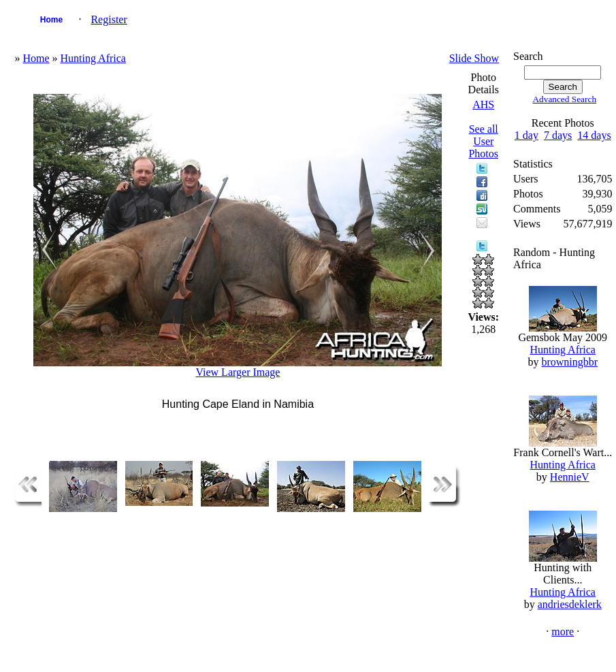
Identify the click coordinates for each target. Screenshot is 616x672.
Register (109, 19)
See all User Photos (483, 141)
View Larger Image (238, 372)
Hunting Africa (93, 58)
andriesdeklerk (570, 604)
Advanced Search (564, 99)
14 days (594, 135)
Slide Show (474, 58)
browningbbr (569, 362)
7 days (558, 135)
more (563, 631)
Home (51, 20)
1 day (526, 135)
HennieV (570, 477)
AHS (483, 105)
